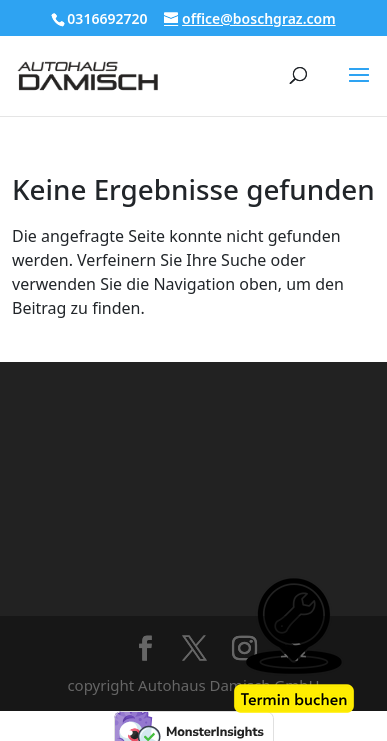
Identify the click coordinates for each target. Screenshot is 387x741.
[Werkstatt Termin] (294, 648)
